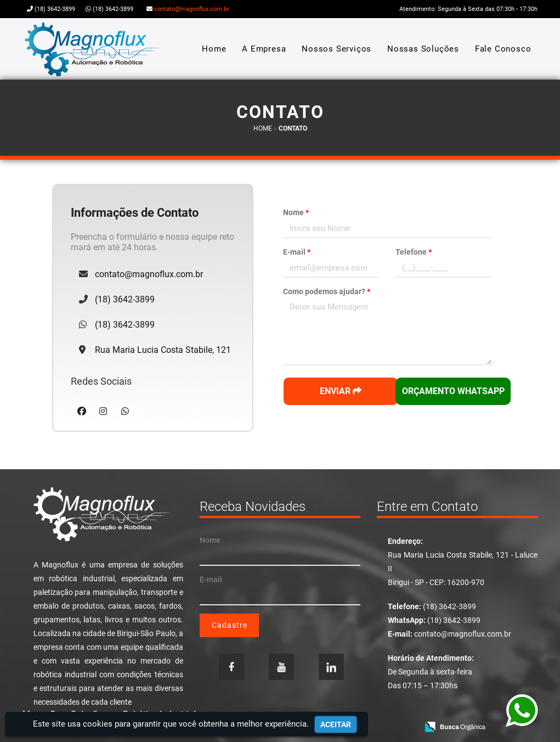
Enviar (341, 391)
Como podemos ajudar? (327, 291)
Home (214, 49)
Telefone (414, 252)
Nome (296, 212)
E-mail (297, 252)
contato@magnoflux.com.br (192, 9)
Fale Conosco (503, 49)
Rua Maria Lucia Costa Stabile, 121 (163, 350)
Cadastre (230, 625)
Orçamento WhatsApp (453, 391)
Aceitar (336, 724)
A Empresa (264, 49)
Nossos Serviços (336, 49)
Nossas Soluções (423, 49)
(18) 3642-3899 (55, 9)
